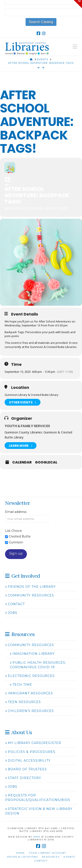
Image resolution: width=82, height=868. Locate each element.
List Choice (13, 531)
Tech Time (21, 685)
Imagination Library (32, 654)
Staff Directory (23, 778)
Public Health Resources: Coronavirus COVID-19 (38, 665)
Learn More (21, 446)
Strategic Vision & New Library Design (39, 811)
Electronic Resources (30, 676)
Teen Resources (23, 702)
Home (20, 853)
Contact (15, 604)
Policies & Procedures (30, 752)
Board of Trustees (26, 769)
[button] (75, 47)
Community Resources (30, 595)
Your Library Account (47, 853)
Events (69, 857)
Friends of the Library (31, 587)
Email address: (16, 512)
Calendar (22, 462)
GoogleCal (46, 462)
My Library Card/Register (33, 743)
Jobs (11, 613)
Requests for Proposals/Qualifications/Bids (38, 798)
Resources (51, 857)
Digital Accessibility (28, 761)
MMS (37, 837)
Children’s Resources (30, 711)
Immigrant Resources (29, 693)
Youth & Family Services (27, 426)
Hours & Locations (23, 857)
